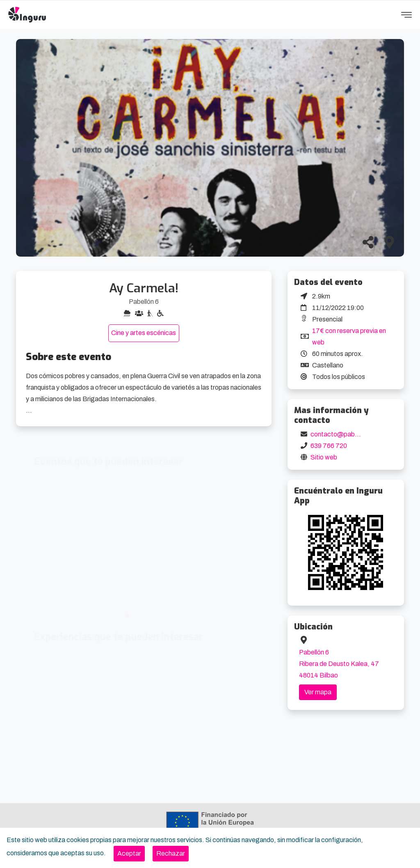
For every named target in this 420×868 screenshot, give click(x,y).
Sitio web (324, 457)
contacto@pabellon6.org (347, 434)
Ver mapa (318, 692)
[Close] (129, 854)
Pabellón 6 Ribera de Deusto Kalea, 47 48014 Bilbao (339, 664)
